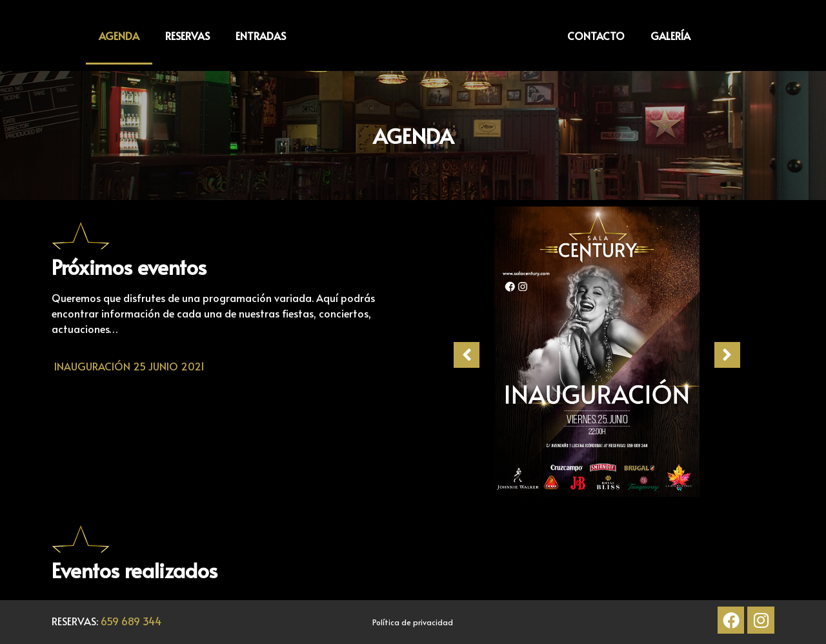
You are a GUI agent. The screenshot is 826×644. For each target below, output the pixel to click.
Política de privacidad (413, 622)
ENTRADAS (261, 35)
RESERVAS (187, 35)
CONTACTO (596, 35)
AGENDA (119, 35)
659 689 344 (131, 621)
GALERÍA (670, 35)
